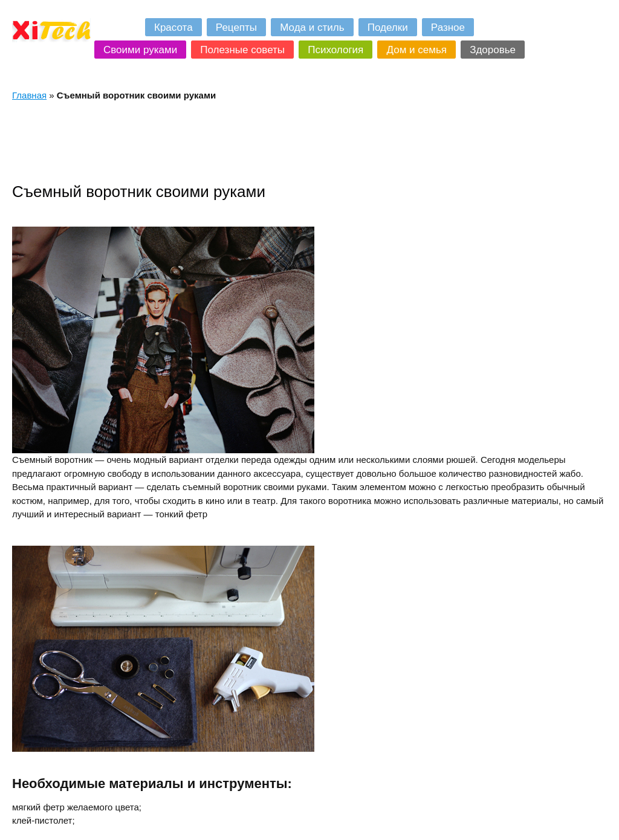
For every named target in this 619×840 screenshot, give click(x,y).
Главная (29, 95)
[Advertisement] (232, 141)
